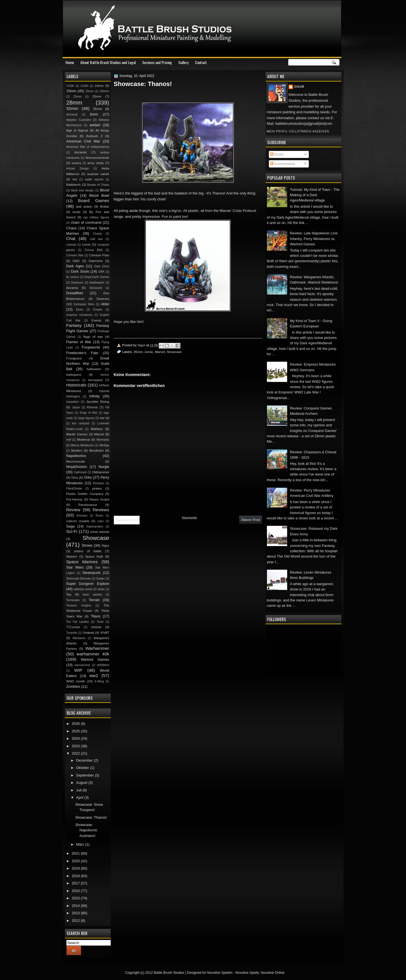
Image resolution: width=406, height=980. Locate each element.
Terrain (94, 600)
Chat (71, 238)
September (85, 775)
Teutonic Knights (79, 606)
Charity (98, 234)
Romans (82, 516)
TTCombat (73, 627)
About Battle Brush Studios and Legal (108, 62)
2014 (76, 906)
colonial (71, 245)
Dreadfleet (75, 293)
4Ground (72, 115)
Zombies (73, 686)
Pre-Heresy (75, 499)
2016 (76, 891)
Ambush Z (95, 136)
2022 (76, 753)
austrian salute (98, 174)
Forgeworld (91, 347)
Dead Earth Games (97, 277)
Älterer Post (251, 520)
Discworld (96, 288)
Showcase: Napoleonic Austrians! (86, 830)
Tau (69, 594)
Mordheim (96, 451)
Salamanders (95, 527)
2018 (76, 876)
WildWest (103, 665)
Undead (88, 633)
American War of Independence (88, 147)
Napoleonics (76, 456)
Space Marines (82, 562)
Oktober (83, 768)
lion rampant (81, 423)
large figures (86, 418)
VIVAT (105, 633)
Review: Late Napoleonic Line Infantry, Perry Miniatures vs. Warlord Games (314, 239)
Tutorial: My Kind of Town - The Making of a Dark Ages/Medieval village (315, 195)
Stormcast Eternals (79, 579)
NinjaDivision (77, 467)
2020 (76, 861)
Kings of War (88, 413)
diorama (72, 288)
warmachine (82, 665)
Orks (88, 477)
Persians (98, 483)
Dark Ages (75, 266)
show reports (100, 532)
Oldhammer (101, 472)
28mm (74, 102)
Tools (100, 622)
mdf (69, 440)
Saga (71, 526)
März (81, 844)
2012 (76, 921)
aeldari (95, 125)
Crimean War (75, 255)
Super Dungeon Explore (88, 584)
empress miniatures (79, 315)
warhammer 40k (93, 654)
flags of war (93, 337)
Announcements (97, 158)
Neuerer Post (127, 520)
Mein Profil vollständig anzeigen (298, 131)
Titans (96, 616)
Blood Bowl (99, 195)
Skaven (72, 556)
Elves (80, 310)
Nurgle (104, 467)
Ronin (100, 516)
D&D (76, 261)
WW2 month (76, 681)
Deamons (77, 283)
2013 (76, 913)
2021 (76, 853)
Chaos (72, 228)
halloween (94, 369)
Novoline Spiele (247, 973)
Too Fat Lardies (78, 622)
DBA (101, 272)
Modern (77, 451)
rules (101, 521)
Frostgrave (74, 358)
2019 (76, 868)
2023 (76, 746)
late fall (104, 418)
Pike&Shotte (74, 489)
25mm (97, 96)
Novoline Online (273, 973)
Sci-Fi (72, 531)
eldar (105, 304)
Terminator (73, 600)
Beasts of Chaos (98, 185)
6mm (94, 114)
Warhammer (97, 648)
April (80, 797)
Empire (98, 310)
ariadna (76, 163)
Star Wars (75, 567)
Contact (201, 62)
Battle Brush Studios (169, 973)
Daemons (96, 261)
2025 (76, 731)
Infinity (94, 396)
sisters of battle (88, 551)
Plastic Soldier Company (85, 494)
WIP (78, 670)
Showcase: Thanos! (91, 817)
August (82, 783)
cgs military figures (96, 217)
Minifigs (104, 445)
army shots (96, 163)
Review (73, 510)
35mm (138, 352)
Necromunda (76, 461)
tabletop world (83, 589)
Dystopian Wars (84, 304)
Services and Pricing (157, 62)
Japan (76, 407)
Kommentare (283, 164)
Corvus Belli (93, 250)
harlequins (74, 375)
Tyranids (72, 633)
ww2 (94, 675)
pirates (97, 488)
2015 (76, 898)
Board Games (94, 201)
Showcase (174, 352)
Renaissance (88, 505)
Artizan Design (78, 168)
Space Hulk (94, 556)
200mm (104, 91)
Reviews (101, 510)
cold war (96, 239)
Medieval (83, 440)
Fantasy (74, 325)
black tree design (82, 190)
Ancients (80, 152)
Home (70, 62)
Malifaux (97, 429)
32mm (72, 108)
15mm (71, 91)
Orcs (74, 477)
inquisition (73, 402)
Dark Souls (80, 271)
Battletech (74, 185)
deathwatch (97, 283)
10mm (99, 86)
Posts (277, 154)
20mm (77, 97)
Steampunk (91, 573)
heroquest (96, 380)
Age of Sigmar (77, 130)
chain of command (86, 222)
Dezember (85, 760)
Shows (87, 545)
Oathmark (80, 472)
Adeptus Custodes (79, 120)
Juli (79, 790)
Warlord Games (95, 659)
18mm (89, 91)
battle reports (94, 179)
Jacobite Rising (98, 402)
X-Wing (99, 681)
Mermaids (103, 440)
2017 (76, 883)
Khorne (92, 407)
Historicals (76, 385)
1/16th (84, 86)
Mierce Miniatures (82, 445)
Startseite (189, 518)
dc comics (73, 277)
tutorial (96, 627)
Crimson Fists (99, 255)
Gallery (183, 62)
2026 (76, 724)
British (105, 207)
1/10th (70, 86)
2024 (76, 738)
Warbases (79, 638)
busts (77, 212)
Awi (75, 179)
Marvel (160, 352)
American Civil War (83, 141)
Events (96, 320)
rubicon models (78, 521)
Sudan (101, 579)
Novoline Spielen (220, 973)
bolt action (84, 207)
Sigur (299, 87)
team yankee (92, 595)
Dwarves (103, 299)
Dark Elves (102, 266)
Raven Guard (99, 499)
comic (149, 352)
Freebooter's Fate (82, 353)
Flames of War (79, 342)
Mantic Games (77, 434)
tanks (101, 589)
